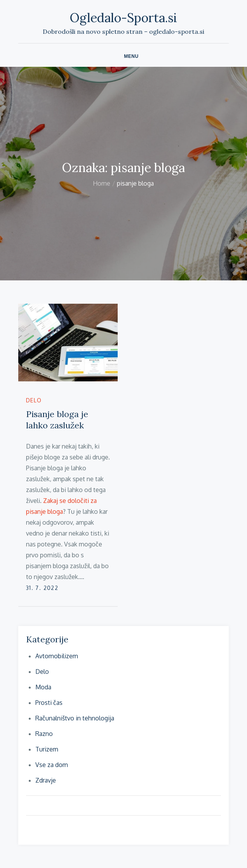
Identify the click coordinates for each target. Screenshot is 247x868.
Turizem (47, 749)
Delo (34, 400)
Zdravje (46, 780)
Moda (43, 687)
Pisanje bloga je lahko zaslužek (57, 420)
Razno (44, 734)
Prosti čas (49, 703)
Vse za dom (52, 765)
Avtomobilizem (57, 656)
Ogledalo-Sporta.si (124, 18)
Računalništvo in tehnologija (75, 718)
